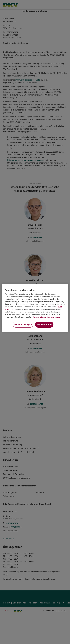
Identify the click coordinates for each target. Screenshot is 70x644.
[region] (35, 308)
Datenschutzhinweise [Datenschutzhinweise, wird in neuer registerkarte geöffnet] (41, 317)
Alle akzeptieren (44, 325)
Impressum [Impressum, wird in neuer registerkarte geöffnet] (55, 317)
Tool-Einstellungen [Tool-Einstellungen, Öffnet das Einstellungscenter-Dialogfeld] (23, 325)
